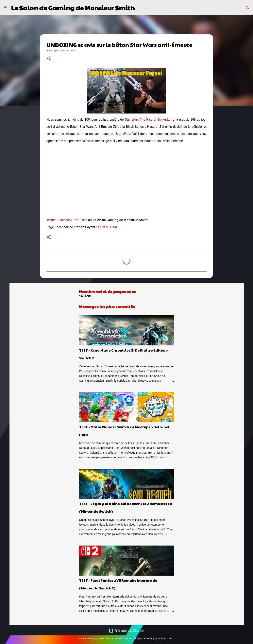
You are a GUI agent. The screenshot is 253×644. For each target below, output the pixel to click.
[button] (49, 59)
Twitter (51, 220)
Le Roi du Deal (106, 227)
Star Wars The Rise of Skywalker (148, 120)
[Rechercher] (140, 8)
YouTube (81, 220)
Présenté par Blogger (126, 631)
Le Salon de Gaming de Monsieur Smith (73, 8)
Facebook (65, 220)
